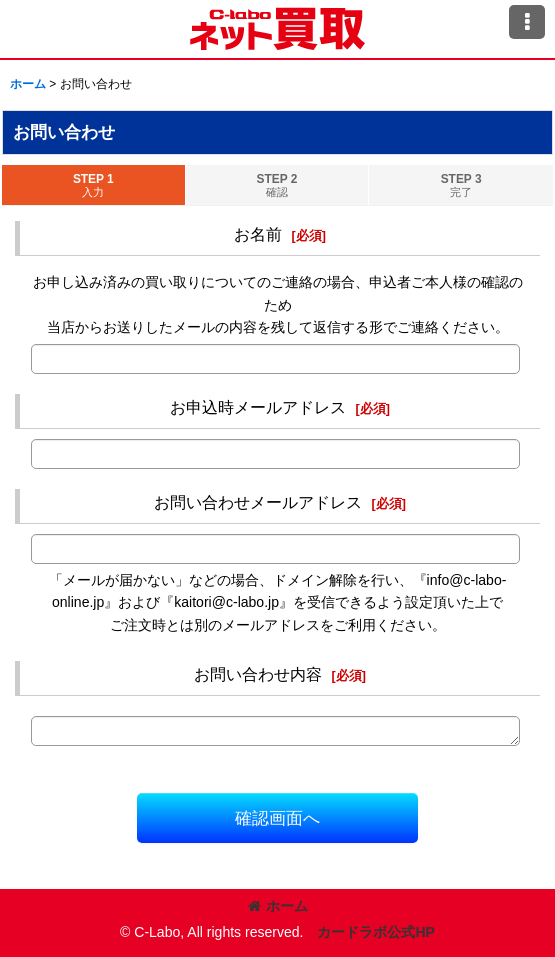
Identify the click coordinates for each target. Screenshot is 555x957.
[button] (527, 22)
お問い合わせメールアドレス (258, 502)
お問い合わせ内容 (258, 674)
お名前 (258, 234)
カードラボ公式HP (376, 932)
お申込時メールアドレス (258, 407)
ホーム (278, 906)
